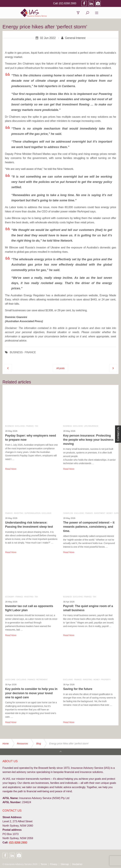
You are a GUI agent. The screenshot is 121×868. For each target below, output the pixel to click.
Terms (44, 864)
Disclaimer (77, 864)
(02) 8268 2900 (85, 3)
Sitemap (65, 864)
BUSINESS (16, 354)
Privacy (54, 864)
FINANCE (30, 354)
